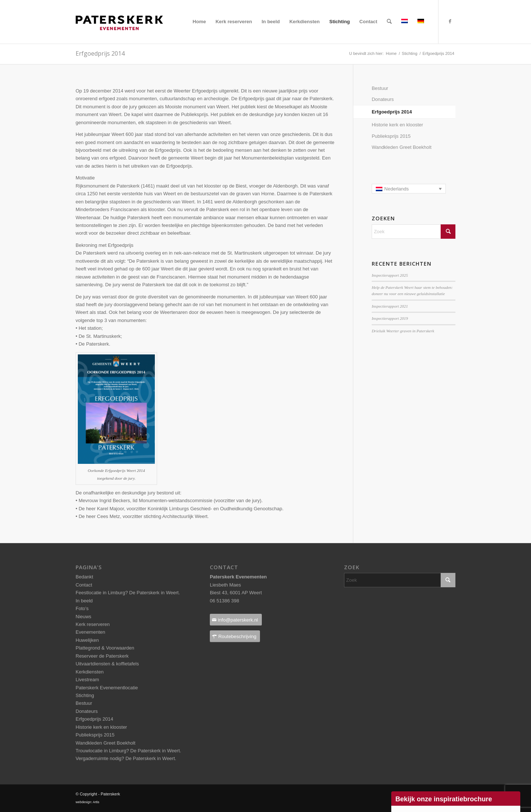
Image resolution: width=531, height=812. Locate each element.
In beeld (84, 601)
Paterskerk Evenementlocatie (107, 688)
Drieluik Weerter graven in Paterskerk (403, 331)
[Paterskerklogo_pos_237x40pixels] (119, 37)
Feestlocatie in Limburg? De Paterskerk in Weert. (128, 593)
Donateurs (383, 99)
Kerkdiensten (90, 672)
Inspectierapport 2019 (390, 318)
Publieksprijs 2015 (391, 136)
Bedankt (84, 577)
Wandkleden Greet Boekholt (402, 147)
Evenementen (90, 632)
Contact (84, 585)
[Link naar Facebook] (450, 21)
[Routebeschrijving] (235, 636)
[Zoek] (389, 22)
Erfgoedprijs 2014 (392, 112)
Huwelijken (87, 640)
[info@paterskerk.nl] (236, 620)
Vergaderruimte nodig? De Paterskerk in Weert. (126, 758)
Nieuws (84, 617)
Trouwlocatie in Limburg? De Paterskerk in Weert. (128, 751)
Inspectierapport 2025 (390, 275)
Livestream (87, 680)
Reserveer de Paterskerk (102, 656)
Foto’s (82, 608)
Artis (96, 802)
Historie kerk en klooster (397, 125)
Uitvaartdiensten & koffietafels (107, 664)
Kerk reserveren (93, 624)
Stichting (85, 695)
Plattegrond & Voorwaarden (105, 648)
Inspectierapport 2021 (390, 306)
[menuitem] (199, 22)
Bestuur (380, 88)
